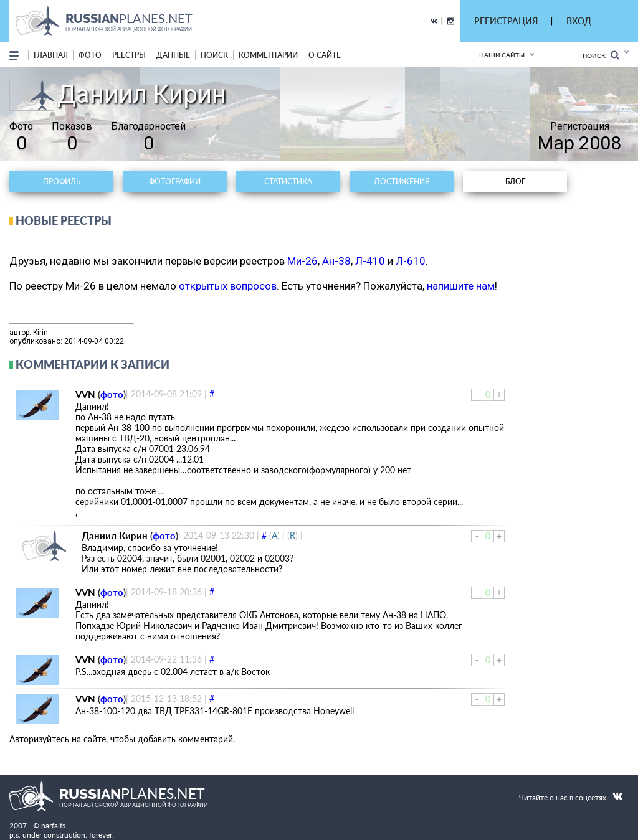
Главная (51, 55)
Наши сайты (502, 55)
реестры (129, 55)
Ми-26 (302, 261)
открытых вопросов (228, 286)
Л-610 (411, 261)
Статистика (288, 182)
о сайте (325, 55)
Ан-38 (336, 261)
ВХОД (579, 21)
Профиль (62, 182)
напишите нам (461, 286)
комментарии (268, 55)
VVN (85, 394)
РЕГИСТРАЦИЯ (506, 21)
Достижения (402, 182)
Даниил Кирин (115, 536)
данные (173, 55)
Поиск (601, 55)
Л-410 (370, 261)
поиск (214, 55)
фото (90, 55)
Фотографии (175, 182)
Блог (515, 182)
